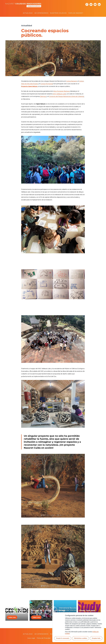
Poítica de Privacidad (44, 638)
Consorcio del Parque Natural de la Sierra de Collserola (66, 96)
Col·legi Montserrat (47, 84)
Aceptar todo (96, 638)
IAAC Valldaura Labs (59, 94)
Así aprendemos (41, 13)
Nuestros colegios (58, 13)
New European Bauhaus (62, 91)
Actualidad (28, 13)
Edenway (43, 96)
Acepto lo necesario (63, 638)
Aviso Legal (31, 638)
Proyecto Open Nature (29, 86)
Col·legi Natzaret (71, 81)
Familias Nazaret (76, 13)
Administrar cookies (81, 638)
